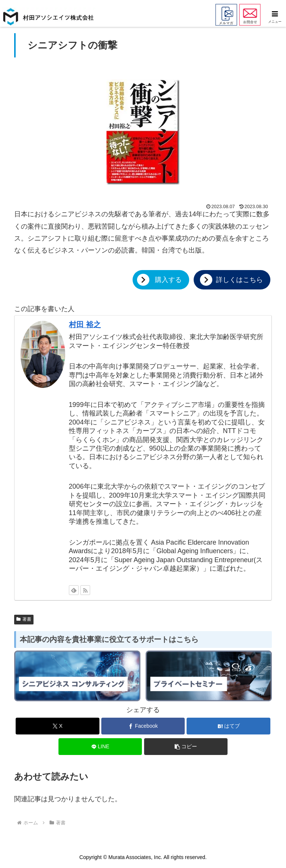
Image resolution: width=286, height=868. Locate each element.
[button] (186, 747)
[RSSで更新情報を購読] (85, 590)
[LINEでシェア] (100, 747)
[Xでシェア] (58, 726)
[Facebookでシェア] (143, 726)
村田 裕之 (85, 325)
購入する (168, 280)
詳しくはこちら (239, 280)
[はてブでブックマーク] (228, 726)
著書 (24, 619)
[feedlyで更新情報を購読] (74, 590)
